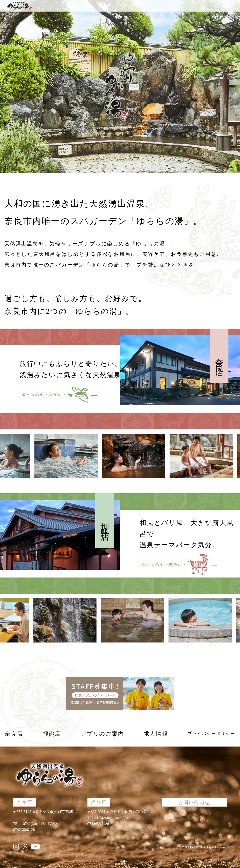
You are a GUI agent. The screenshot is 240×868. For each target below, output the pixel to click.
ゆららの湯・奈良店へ (59, 395)
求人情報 (156, 734)
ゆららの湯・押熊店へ (179, 565)
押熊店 (52, 734)
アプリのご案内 (102, 734)
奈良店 (14, 734)
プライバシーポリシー (211, 734)
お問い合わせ (194, 802)
